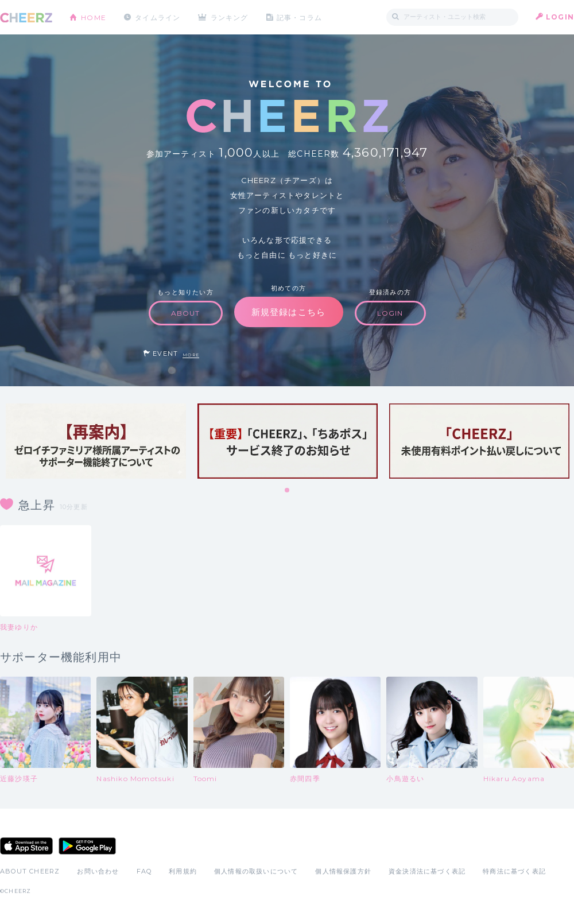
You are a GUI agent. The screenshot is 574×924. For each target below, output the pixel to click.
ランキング (230, 17)
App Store (26, 846)
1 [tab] (288, 491)
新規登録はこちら (289, 312)
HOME (94, 17)
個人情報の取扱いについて (256, 871)
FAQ (144, 871)
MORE (191, 355)
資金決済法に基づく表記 (427, 871)
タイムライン (158, 17)
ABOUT (186, 313)
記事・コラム (300, 17)
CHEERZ (26, 18)
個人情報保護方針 (343, 871)
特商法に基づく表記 (514, 871)
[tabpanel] (96, 441)
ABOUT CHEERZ (30, 871)
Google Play (87, 846)
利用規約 (183, 871)
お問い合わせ (98, 871)
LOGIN (560, 17)
